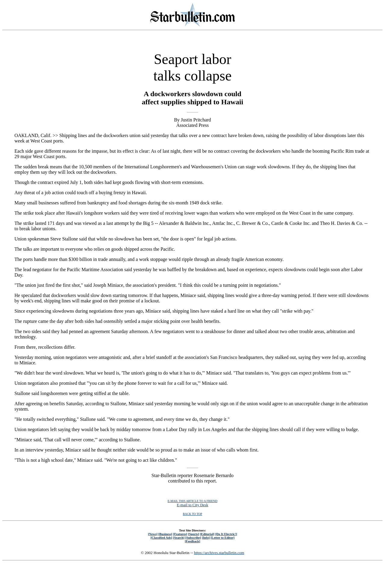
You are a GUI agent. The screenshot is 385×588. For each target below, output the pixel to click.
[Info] (206, 537)
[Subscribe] (193, 537)
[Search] (179, 537)
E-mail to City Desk (192, 505)
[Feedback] (192, 541)
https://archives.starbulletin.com (219, 553)
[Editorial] (207, 534)
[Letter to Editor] (223, 537)
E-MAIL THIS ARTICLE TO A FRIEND (192, 501)
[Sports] (194, 534)
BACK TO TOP (192, 514)
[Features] (180, 534)
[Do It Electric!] (226, 534)
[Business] (165, 534)
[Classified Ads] (161, 537)
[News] (153, 534)
